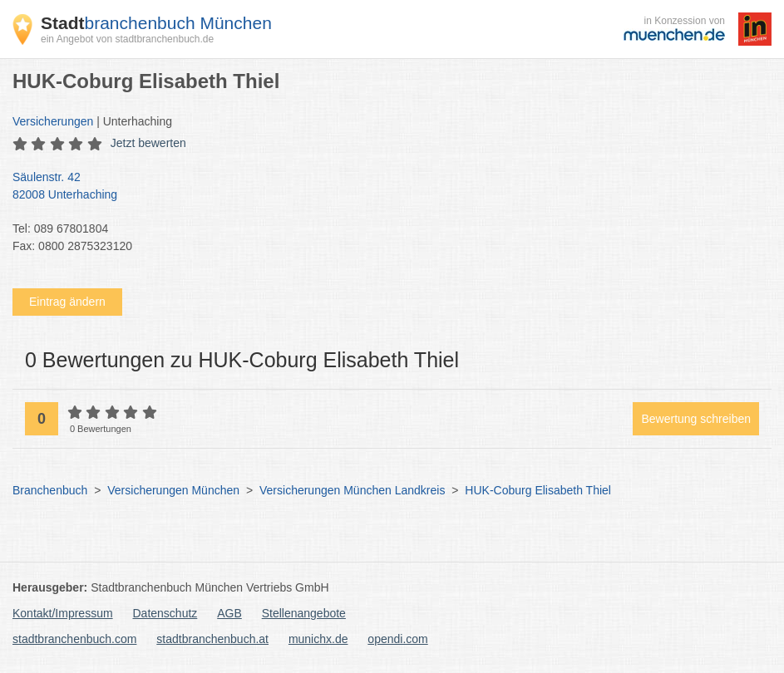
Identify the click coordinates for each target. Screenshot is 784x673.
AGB (229, 613)
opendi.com (397, 639)
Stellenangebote (304, 613)
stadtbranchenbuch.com (74, 639)
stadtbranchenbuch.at (212, 639)
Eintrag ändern (67, 302)
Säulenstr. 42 (384, 187)
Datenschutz (165, 613)
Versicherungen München (173, 490)
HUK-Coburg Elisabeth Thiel (538, 490)
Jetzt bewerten (148, 143)
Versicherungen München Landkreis (352, 490)
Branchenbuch (50, 490)
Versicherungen (53, 121)
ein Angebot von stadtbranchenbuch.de (127, 39)
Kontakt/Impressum (63, 613)
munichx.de (318, 639)
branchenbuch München (156, 23)
